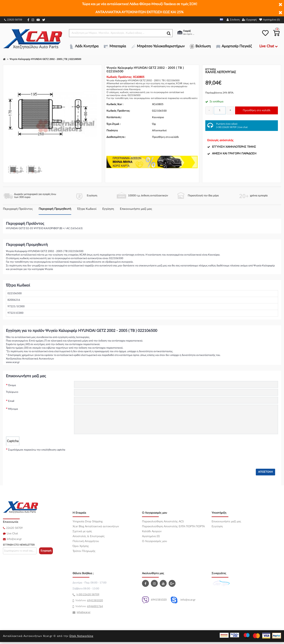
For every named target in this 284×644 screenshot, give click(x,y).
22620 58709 (13, 20)
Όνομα (12, 385)
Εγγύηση (108, 209)
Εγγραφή (46, 551)
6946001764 (95, 606)
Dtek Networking (81, 636)
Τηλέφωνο (12, 392)
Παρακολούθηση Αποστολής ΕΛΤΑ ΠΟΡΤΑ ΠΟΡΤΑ (173, 526)
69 (89, 601)
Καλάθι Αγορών (152, 531)
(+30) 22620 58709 (226, 127)
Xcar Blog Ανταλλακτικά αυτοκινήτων (96, 526)
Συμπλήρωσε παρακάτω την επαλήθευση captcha (37, 450)
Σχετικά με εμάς (82, 531)
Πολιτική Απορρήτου (86, 541)
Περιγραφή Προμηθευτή (55, 209)
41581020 (97, 601)
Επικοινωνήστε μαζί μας (136, 209)
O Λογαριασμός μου (155, 541)
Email (11, 401)
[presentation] (104, 453)
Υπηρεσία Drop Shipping (88, 522)
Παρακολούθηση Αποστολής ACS (163, 522)
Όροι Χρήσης (81, 546)
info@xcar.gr (14, 539)
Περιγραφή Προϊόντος (18, 209)
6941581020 (154, 600)
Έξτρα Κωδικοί (87, 209)
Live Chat (12, 534)
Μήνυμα (13, 409)
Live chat (243, 127)
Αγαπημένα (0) (151, 536)
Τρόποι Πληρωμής (84, 551)
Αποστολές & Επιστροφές (89, 536)
